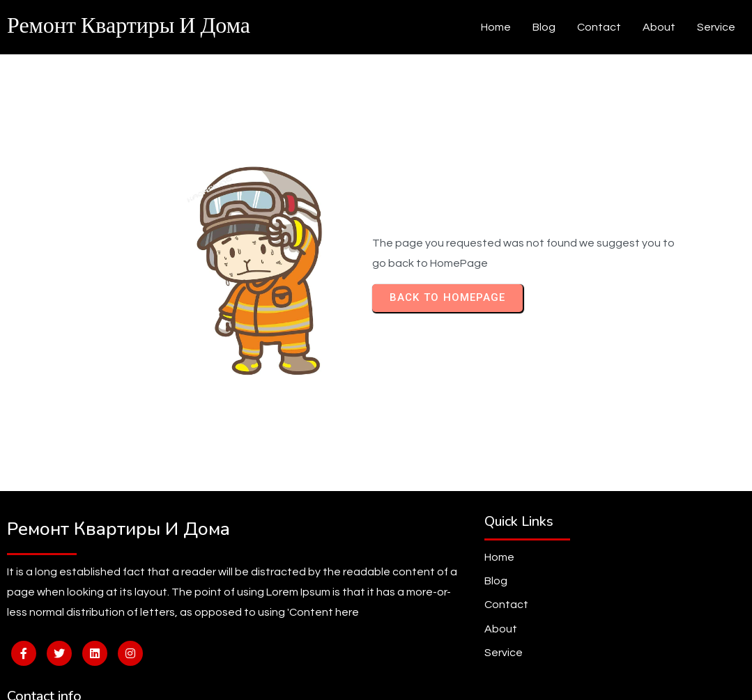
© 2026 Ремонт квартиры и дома (376, 679)
